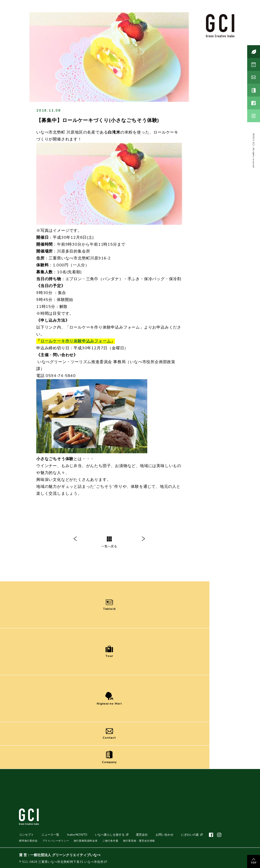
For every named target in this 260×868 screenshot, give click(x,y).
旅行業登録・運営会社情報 (139, 841)
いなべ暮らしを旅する (110, 835)
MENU (221, 855)
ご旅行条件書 (110, 841)
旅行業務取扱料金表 (86, 841)
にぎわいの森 (190, 835)
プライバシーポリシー (56, 841)
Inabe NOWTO (77, 835)
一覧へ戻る (109, 542)
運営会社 (142, 835)
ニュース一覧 (50, 835)
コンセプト (26, 835)
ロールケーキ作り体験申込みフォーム (76, 341)
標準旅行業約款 (28, 841)
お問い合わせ (165, 835)
